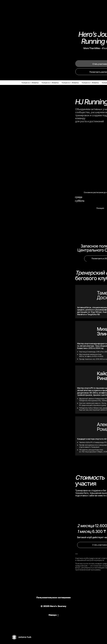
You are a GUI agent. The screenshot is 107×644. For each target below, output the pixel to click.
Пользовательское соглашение (53, 598)
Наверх (53, 615)
